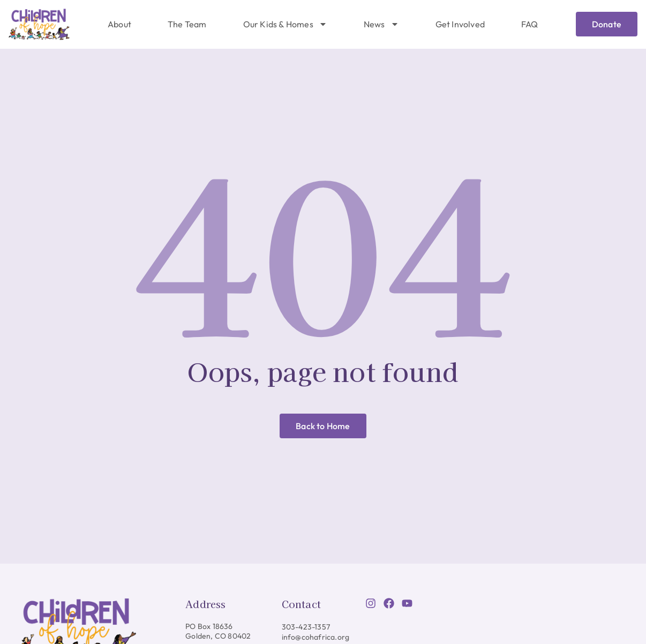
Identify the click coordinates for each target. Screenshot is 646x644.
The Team (187, 24)
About (119, 24)
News (381, 24)
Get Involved (460, 24)
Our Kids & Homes (285, 24)
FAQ (530, 24)
